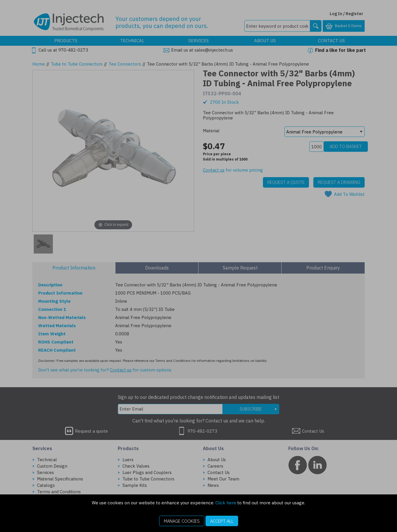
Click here (226, 503)
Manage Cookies (182, 521)
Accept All (222, 521)
